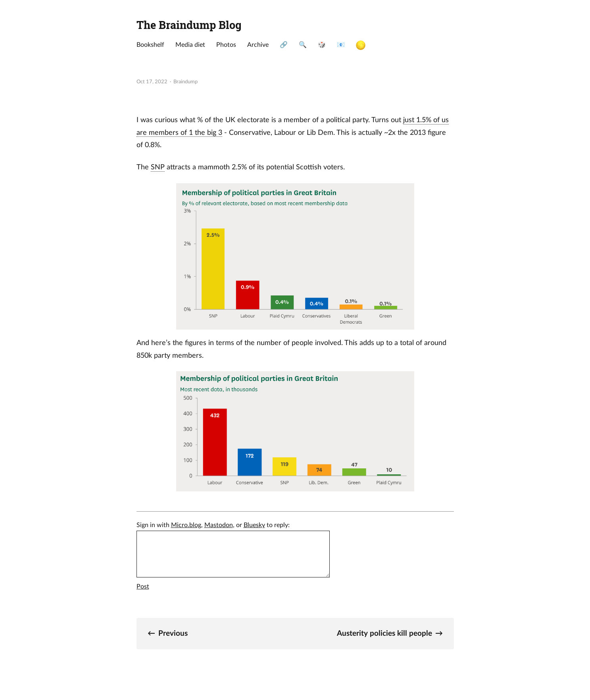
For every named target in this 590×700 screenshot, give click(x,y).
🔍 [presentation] (303, 45)
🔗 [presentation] (284, 45)
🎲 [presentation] (322, 45)
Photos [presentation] (226, 45)
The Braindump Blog (189, 25)
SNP (158, 167)
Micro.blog (186, 525)
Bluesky (254, 525)
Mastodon (219, 525)
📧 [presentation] (341, 45)
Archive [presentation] (258, 45)
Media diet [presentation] (190, 45)
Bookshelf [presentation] (150, 45)
